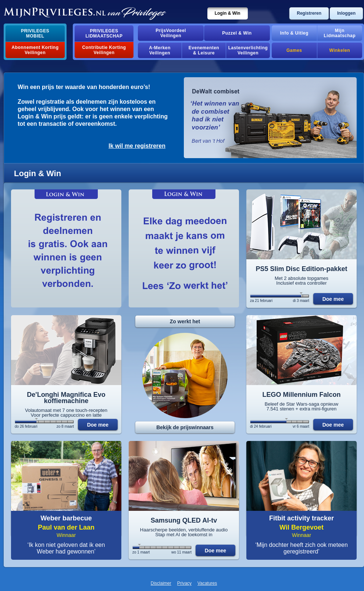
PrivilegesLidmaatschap (104, 33)
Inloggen (346, 13)
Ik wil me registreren (137, 146)
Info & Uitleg (294, 33)
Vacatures (207, 583)
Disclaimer (161, 583)
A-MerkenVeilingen (160, 50)
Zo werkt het (185, 321)
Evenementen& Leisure (204, 50)
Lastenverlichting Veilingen (248, 50)
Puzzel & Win (237, 33)
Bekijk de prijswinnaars (185, 427)
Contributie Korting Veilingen (104, 50)
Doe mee (333, 299)
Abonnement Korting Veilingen (35, 50)
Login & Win (228, 13)
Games (294, 50)
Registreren (309, 13)
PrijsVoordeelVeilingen (171, 33)
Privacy (184, 583)
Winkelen (340, 50)
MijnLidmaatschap (340, 33)
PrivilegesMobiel (35, 33)
